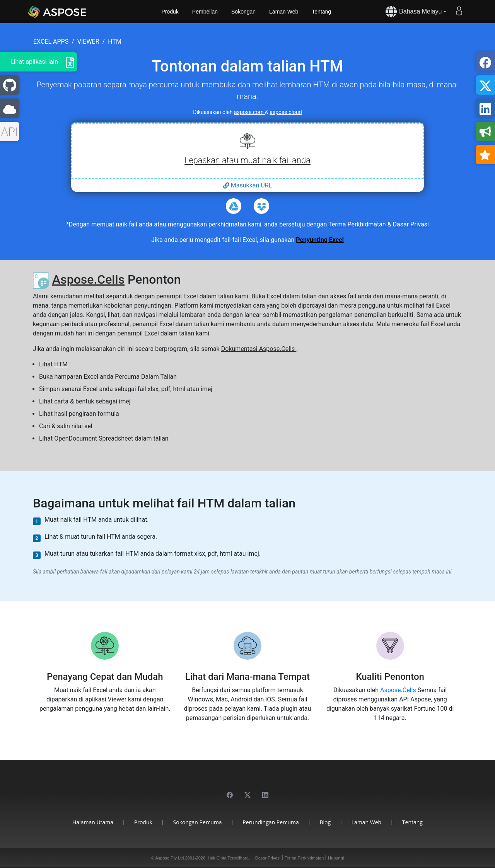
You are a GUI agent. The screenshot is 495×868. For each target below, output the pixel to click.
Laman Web (284, 12)
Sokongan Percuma (198, 822)
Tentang (321, 12)
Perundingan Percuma (271, 822)
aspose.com (249, 112)
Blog (325, 822)
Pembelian (205, 12)
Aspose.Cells (88, 279)
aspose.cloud (286, 112)
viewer (88, 42)
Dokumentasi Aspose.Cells (259, 349)
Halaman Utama (93, 822)
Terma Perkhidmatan (358, 224)
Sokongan (243, 12)
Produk (170, 12)
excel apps (51, 42)
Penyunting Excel (320, 240)
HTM (61, 364)
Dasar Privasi (411, 224)
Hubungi (336, 858)
